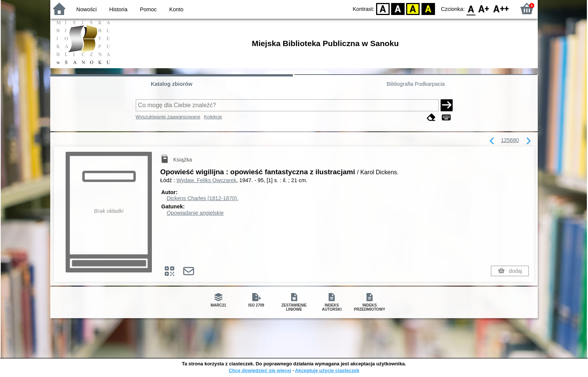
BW (398, 8)
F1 (484, 8)
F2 (501, 8)
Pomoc (148, 9)
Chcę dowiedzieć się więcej (260, 370)
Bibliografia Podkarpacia (416, 84)
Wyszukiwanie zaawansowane (168, 117)
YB (413, 8)
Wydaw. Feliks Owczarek (206, 180)
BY (428, 8)
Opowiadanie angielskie (195, 213)
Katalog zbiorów (172, 84)
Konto (176, 9)
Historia (118, 9)
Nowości (87, 9)
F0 (471, 8)
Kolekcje (213, 117)
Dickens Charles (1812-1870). (202, 198)
